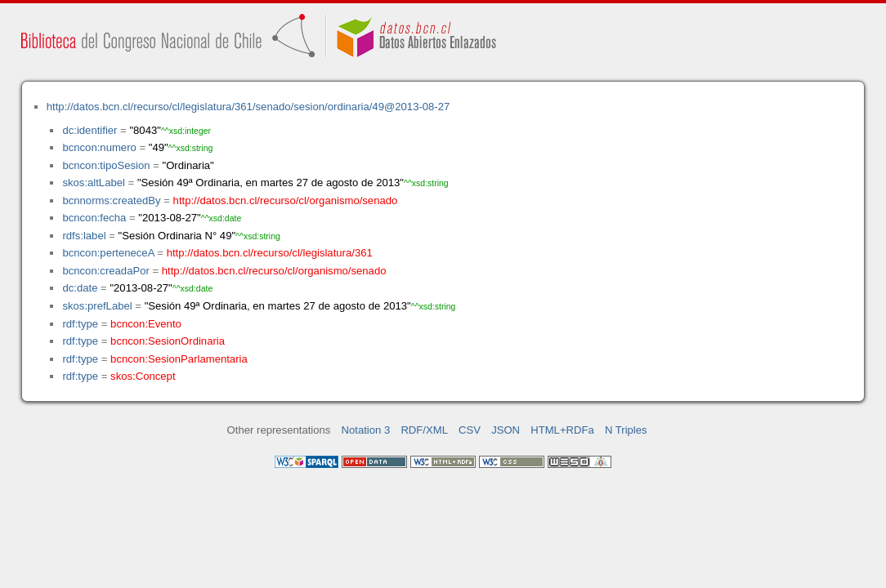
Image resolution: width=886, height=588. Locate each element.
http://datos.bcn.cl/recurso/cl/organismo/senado (286, 200)
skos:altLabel (94, 183)
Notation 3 (366, 430)
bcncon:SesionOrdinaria (168, 341)
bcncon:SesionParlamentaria (179, 359)
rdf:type (80, 324)
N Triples (626, 430)
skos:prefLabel (97, 306)
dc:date (80, 288)
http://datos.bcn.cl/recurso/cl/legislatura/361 (270, 253)
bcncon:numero (99, 147)
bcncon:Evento (146, 324)
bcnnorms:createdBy (111, 200)
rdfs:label (84, 236)
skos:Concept (143, 376)
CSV (470, 430)
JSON (506, 430)
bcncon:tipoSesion (106, 165)
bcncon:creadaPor (105, 271)
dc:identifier (89, 130)
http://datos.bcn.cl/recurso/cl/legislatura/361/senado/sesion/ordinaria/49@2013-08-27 (248, 107)
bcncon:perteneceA (108, 253)
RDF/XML (424, 430)
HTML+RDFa (562, 430)
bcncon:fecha (94, 218)
